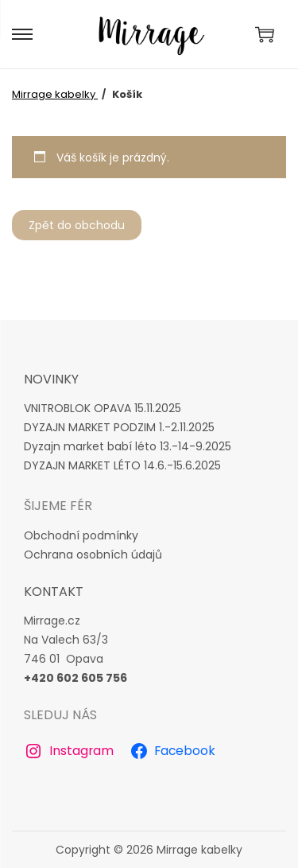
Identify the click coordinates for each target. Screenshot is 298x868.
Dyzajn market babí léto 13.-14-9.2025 (128, 446)
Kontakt (54, 592)
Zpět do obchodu (77, 225)
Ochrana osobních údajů (93, 555)
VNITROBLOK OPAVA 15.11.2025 (103, 408)
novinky (51, 379)
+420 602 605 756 (75, 678)
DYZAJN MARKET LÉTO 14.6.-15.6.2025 (122, 465)
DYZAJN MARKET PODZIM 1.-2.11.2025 (119, 427)
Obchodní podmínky (81, 535)
